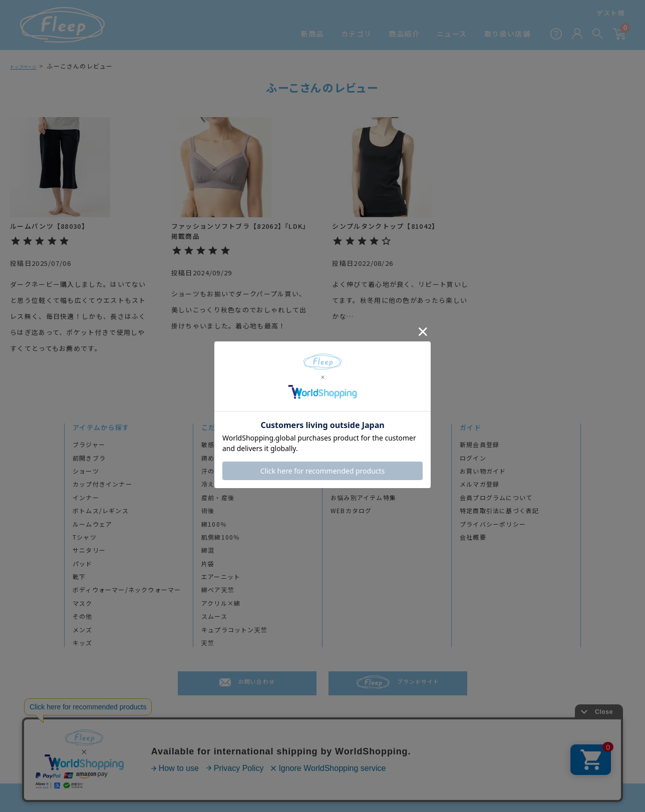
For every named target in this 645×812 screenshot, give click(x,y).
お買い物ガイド (483, 471)
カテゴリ (357, 34)
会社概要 (473, 537)
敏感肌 (211, 445)
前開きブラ (89, 458)
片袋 (208, 564)
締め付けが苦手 (224, 458)
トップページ (30, 66)
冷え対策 (215, 484)
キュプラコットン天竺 (234, 630)
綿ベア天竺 (218, 590)
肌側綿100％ (221, 537)
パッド (83, 564)
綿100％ (214, 524)
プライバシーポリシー (493, 524)
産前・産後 (218, 498)
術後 (208, 511)
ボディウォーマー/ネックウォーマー (127, 590)
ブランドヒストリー (360, 445)
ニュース (452, 34)
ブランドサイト (418, 683)
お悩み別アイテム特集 (363, 498)
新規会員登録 (479, 445)
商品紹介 (404, 34)
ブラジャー (89, 445)
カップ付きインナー (102, 484)
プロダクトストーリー (364, 458)
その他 (83, 616)
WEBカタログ (351, 511)
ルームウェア (92, 524)
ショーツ (86, 471)
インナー (86, 498)
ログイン (473, 458)
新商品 (312, 34)
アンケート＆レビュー (364, 471)
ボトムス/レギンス (101, 511)
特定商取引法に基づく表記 (499, 511)
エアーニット (221, 577)
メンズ (83, 630)
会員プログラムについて (496, 498)
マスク (83, 603)
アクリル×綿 (221, 603)
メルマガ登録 (479, 484)
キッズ (83, 643)
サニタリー (89, 550)
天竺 (208, 643)
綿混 (208, 550)
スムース (214, 616)
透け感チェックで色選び (367, 484)
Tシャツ (85, 537)
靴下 (79, 577)
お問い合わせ (257, 683)
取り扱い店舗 (507, 34)
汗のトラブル (221, 471)
